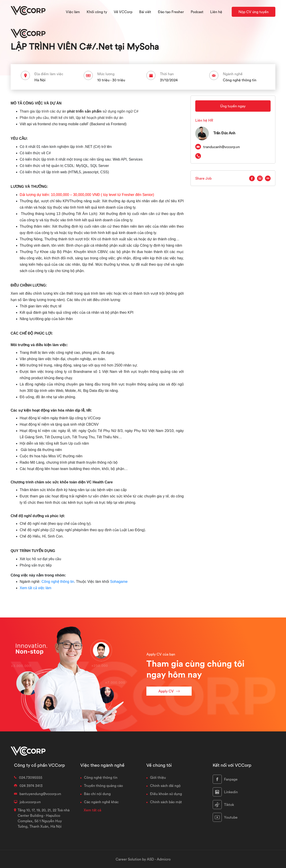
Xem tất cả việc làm (36, 588)
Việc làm (73, 12)
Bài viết (145, 12)
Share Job (203, 178)
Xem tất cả (92, 810)
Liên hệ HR (204, 120)
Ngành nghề (233, 74)
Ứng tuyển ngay (233, 106)
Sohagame (119, 582)
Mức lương (106, 74)
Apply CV (169, 691)
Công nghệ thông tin (58, 582)
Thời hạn (167, 74)
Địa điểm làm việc (49, 74)
